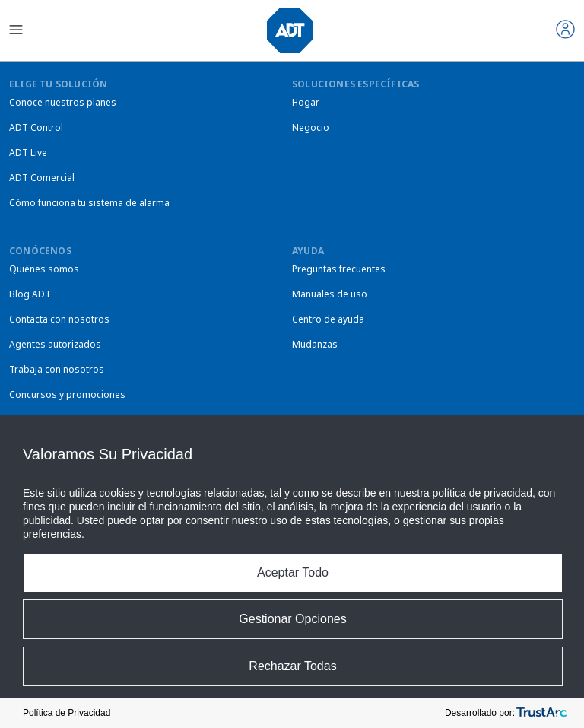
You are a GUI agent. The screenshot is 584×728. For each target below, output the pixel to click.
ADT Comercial (42, 178)
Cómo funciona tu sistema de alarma (89, 203)
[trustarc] (541, 713)
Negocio (311, 127)
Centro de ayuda (328, 319)
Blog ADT (30, 294)
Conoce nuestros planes (63, 102)
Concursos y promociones (67, 394)
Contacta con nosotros (59, 319)
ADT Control (36, 127)
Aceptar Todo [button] (293, 572)
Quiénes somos (44, 269)
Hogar (306, 102)
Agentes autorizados (55, 344)
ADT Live (28, 153)
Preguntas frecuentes (339, 269)
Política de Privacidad (67, 713)
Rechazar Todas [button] (292, 666)
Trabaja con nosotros (57, 369)
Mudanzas (315, 344)
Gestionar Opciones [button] (292, 619)
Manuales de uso (330, 294)
